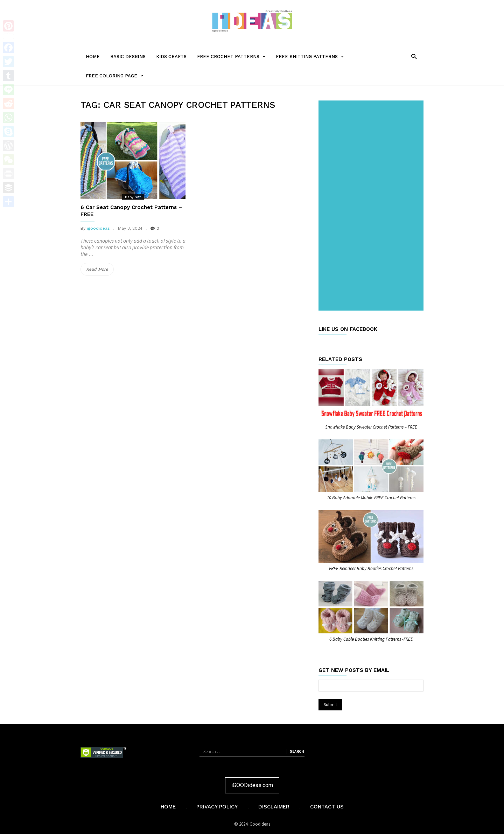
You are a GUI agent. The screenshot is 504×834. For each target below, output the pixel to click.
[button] (414, 56)
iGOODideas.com (252, 785)
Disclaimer (274, 807)
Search (297, 751)
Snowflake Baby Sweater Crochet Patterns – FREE (371, 427)
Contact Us (327, 807)
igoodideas (98, 228)
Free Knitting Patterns (312, 57)
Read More (100, 269)
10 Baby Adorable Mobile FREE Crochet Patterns (371, 498)
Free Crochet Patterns (234, 57)
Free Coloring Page (117, 76)
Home (93, 57)
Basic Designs (128, 57)
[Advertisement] (372, 206)
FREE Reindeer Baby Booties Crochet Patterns (371, 568)
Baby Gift (133, 197)
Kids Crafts (171, 57)
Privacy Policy (217, 807)
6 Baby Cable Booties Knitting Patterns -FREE (371, 639)
